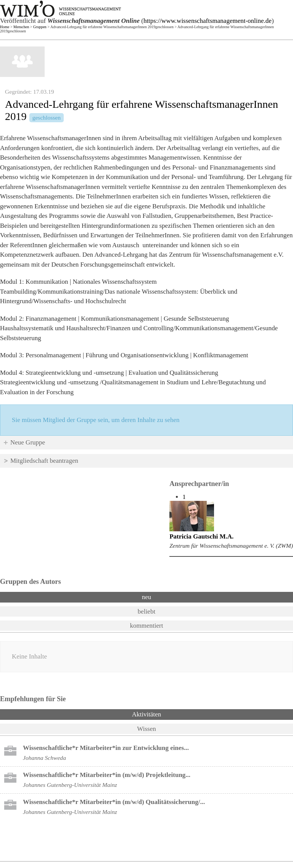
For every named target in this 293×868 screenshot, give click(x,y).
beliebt (146, 611)
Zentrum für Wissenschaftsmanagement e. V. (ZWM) (231, 546)
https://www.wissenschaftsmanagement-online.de (208, 21)
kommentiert (147, 626)
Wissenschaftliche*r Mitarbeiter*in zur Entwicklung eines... (106, 748)
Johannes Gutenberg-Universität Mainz (70, 785)
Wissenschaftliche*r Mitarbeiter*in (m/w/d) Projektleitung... (107, 775)
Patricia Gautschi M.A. (201, 536)
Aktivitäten (167, 714)
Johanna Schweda (44, 758)
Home (5, 27)
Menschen (21, 27)
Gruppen (40, 27)
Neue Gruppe (28, 442)
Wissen (146, 729)
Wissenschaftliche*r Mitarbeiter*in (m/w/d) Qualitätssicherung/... (114, 802)
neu (147, 597)
